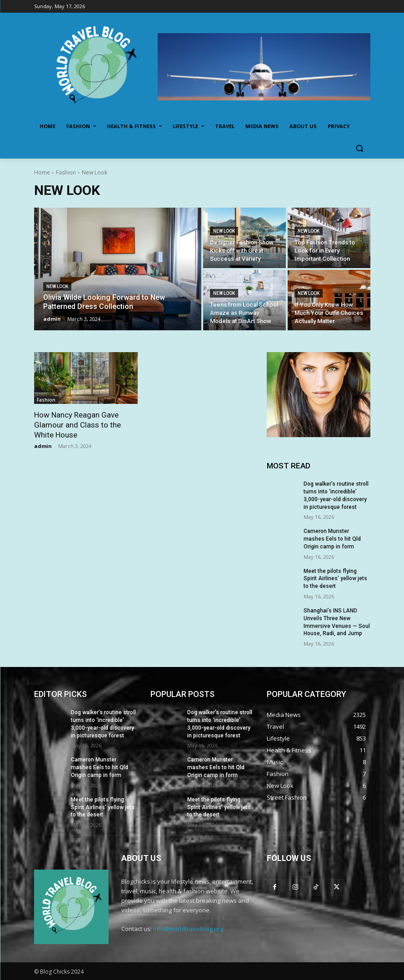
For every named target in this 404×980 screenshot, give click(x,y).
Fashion (66, 172)
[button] (360, 148)
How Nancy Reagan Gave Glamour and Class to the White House (77, 425)
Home (42, 172)
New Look (57, 286)
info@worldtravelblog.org (188, 929)
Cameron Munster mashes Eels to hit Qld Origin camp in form (332, 539)
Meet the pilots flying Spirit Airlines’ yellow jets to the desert (335, 579)
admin (43, 446)
